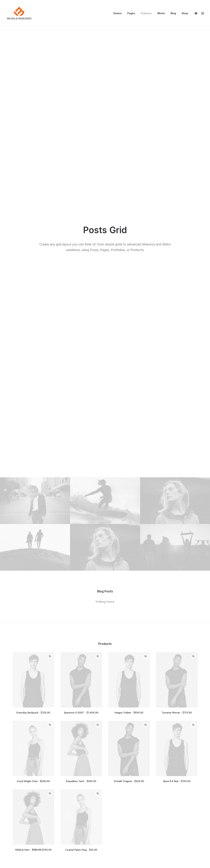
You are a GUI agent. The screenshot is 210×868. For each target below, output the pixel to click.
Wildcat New (33, 442)
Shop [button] (185, 13)
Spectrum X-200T (81, 305)
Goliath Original (129, 373)
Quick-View (50, 248)
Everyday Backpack (33, 305)
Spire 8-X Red (177, 373)
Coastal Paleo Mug (81, 442)
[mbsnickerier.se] (19, 13)
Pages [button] (131, 13)
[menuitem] (118, 13)
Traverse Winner (177, 305)
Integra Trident (129, 305)
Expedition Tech (81, 373)
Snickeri (15, 840)
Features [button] (146, 13)
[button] (197, 13)
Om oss (14, 836)
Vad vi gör (16, 831)
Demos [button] (118, 13)
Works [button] (161, 13)
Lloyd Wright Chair (33, 373)
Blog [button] (173, 13)
